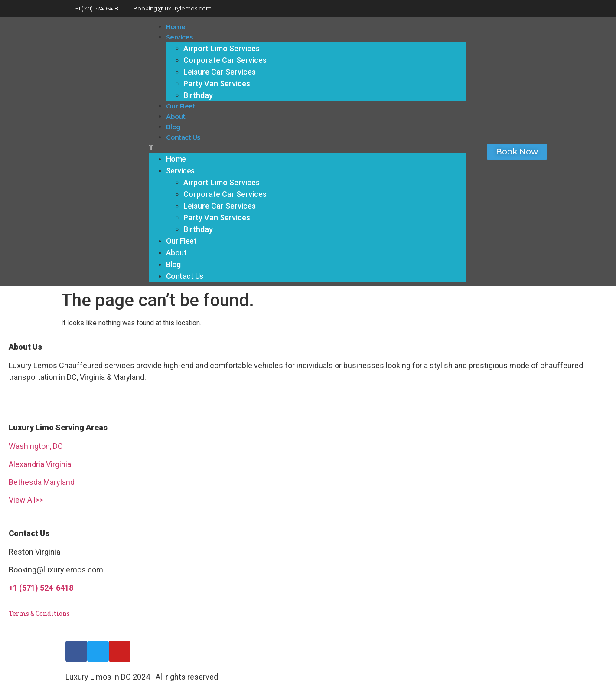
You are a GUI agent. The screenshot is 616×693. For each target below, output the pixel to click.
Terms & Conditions (39, 613)
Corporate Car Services (225, 60)
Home (176, 27)
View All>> (26, 500)
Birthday (198, 95)
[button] (307, 148)
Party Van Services (217, 83)
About (176, 116)
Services (179, 37)
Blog (173, 127)
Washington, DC (36, 446)
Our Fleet (181, 106)
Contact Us (183, 137)
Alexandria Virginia (40, 464)
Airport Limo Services (222, 48)
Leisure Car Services (220, 72)
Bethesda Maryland (42, 482)
